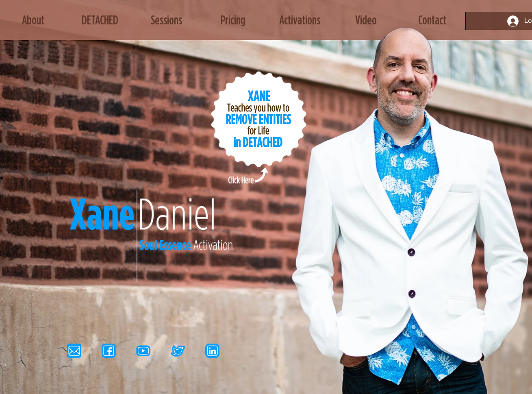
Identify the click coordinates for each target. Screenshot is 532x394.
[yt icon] (143, 351)
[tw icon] (178, 351)
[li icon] (212, 351)
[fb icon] (109, 351)
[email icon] (74, 351)
